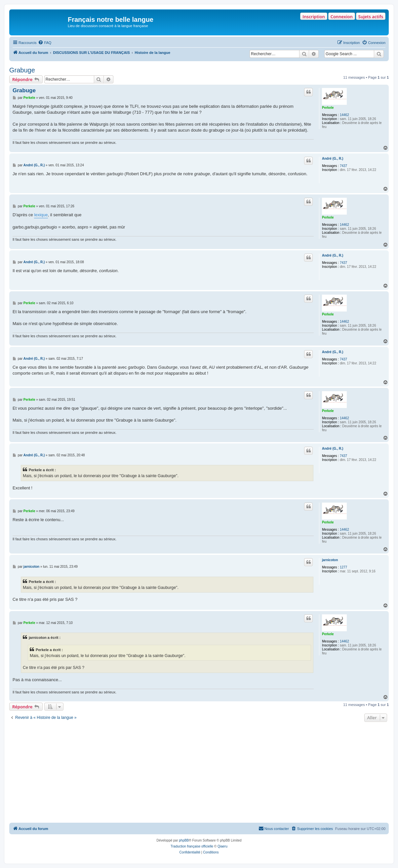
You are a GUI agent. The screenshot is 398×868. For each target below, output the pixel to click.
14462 (344, 115)
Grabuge (22, 70)
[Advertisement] (199, 773)
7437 (343, 166)
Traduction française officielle (192, 846)
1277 (343, 567)
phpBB (184, 840)
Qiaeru (222, 846)
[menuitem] (45, 43)
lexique (41, 215)
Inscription (314, 17)
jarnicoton (330, 560)
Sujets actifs (371, 17)
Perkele (328, 108)
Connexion (342, 17)
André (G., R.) (333, 159)
